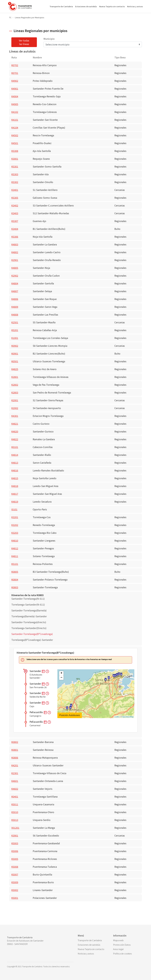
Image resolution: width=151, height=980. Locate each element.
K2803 (15, 392)
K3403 (15, 213)
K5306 (15, 237)
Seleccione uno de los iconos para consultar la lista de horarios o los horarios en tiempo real (69, 659)
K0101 (15, 447)
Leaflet (117, 717)
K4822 (15, 439)
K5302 (15, 182)
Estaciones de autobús (86, 6)
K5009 (15, 882)
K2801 (15, 377)
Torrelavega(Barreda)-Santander (29, 616)
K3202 (15, 525)
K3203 (15, 533)
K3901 (15, 835)
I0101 (14, 509)
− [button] (61, 678)
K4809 (15, 307)
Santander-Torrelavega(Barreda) (29, 610)
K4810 (15, 541)
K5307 (15, 221)
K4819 (15, 502)
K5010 (15, 812)
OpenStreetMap (128, 717)
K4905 (15, 104)
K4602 (15, 789)
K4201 (15, 765)
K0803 (15, 587)
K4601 (15, 781)
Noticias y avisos (135, 6)
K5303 (15, 174)
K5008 (15, 867)
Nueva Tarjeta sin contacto (112, 6)
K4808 (15, 315)
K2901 (15, 260)
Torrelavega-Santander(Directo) (29, 628)
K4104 (15, 127)
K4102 (15, 112)
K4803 (15, 244)
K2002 (15, 408)
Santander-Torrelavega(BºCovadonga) (32, 634)
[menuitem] (93, 940)
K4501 (15, 143)
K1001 (15, 338)
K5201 (15, 330)
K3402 (15, 205)
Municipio (49, 39)
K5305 (15, 198)
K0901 (15, 353)
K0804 (15, 579)
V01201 (15, 828)
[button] (44, 671)
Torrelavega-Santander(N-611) (28, 604)
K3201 (15, 517)
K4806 (15, 299)
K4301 (15, 416)
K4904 (15, 96)
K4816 (15, 470)
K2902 (15, 276)
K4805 (15, 268)
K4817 (15, 494)
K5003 (15, 843)
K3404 (15, 229)
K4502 (15, 135)
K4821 (15, 424)
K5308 (15, 151)
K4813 (15, 463)
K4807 (15, 291)
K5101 (15, 564)
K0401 (15, 796)
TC (10, 17)
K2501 (15, 322)
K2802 (15, 385)
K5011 (15, 804)
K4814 (15, 455)
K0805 (15, 572)
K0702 (15, 65)
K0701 (15, 73)
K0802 (15, 742)
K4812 (15, 548)
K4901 (15, 89)
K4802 (15, 252)
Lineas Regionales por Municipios (30, 17)
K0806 (15, 758)
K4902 (15, 81)
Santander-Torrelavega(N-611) (28, 599)
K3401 (15, 190)
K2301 (15, 773)
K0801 (15, 750)
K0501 (15, 361)
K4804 (15, 283)
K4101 (15, 120)
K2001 (15, 400)
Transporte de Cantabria (61, 6)
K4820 (15, 431)
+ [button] (61, 673)
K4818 (15, 486)
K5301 (15, 166)
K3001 (15, 159)
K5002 (15, 890)
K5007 (15, 874)
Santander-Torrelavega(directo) (29, 622)
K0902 (15, 346)
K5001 (15, 898)
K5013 (15, 820)
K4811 (15, 556)
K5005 (15, 859)
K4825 (15, 369)
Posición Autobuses (70, 715)
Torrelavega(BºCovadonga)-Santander (32, 640)
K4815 (15, 478)
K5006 (15, 851)
